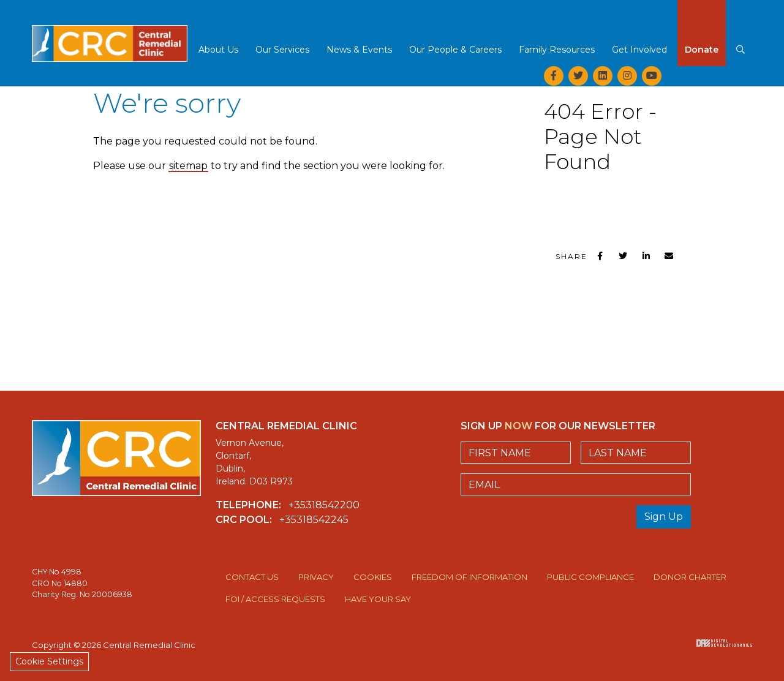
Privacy (316, 577)
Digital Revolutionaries (724, 643)
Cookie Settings (49, 661)
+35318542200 (324, 505)
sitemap (188, 166)
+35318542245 (314, 520)
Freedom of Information (469, 577)
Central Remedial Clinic (110, 34)
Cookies (373, 577)
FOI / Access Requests (275, 599)
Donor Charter (690, 577)
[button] (218, 51)
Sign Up (664, 517)
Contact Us (252, 577)
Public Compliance (590, 577)
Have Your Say (378, 599)
